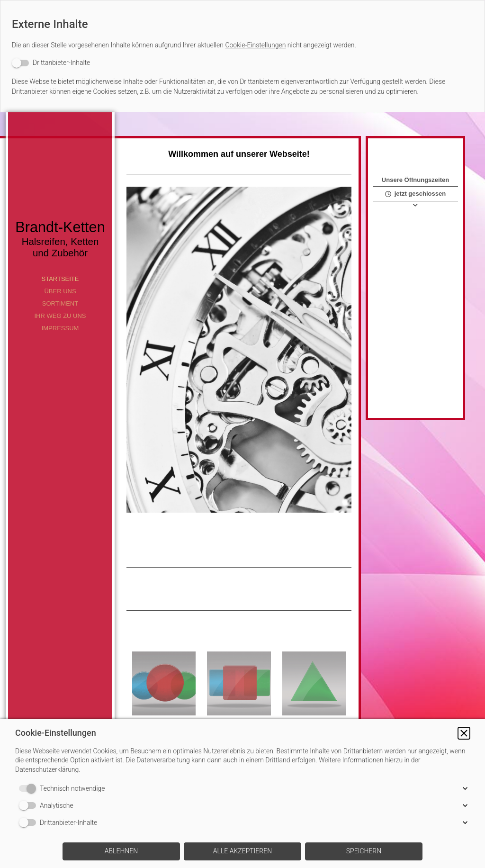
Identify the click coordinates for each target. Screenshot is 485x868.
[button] (464, 733)
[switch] (51, 63)
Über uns (60, 291)
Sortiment (60, 303)
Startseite (60, 279)
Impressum (60, 328)
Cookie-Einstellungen (255, 45)
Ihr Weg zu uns (60, 316)
